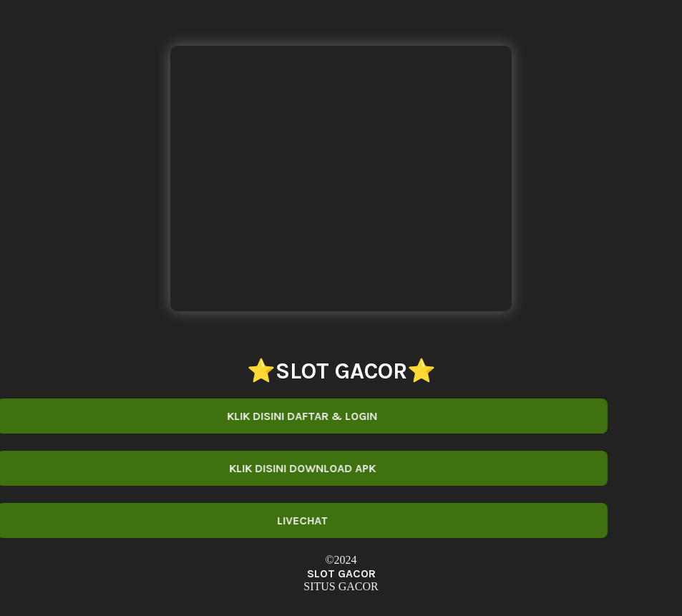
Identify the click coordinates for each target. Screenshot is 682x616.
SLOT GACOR (341, 573)
